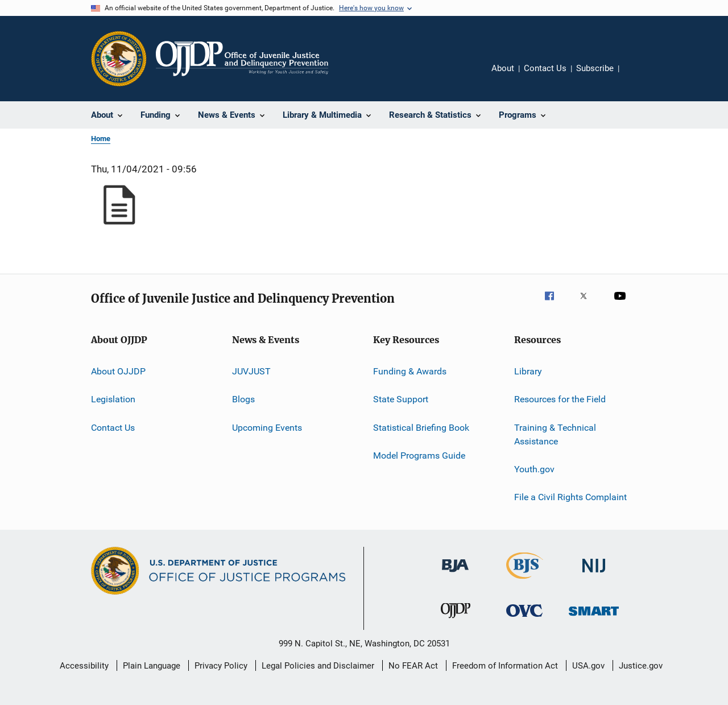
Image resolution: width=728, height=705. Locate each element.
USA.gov (588, 666)
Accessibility (84, 666)
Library (528, 371)
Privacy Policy (221, 666)
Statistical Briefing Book (421, 428)
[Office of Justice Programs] (119, 59)
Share (637, 76)
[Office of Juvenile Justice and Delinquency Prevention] (456, 620)
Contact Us (545, 68)
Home (101, 139)
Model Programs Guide (419, 455)
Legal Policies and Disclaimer (318, 666)
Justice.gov (641, 666)
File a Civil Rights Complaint (570, 497)
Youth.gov (534, 469)
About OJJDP (118, 371)
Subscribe (595, 68)
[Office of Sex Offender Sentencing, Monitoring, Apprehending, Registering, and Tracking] (594, 618)
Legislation (113, 399)
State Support (401, 399)
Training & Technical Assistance (555, 434)
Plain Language (152, 666)
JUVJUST (251, 371)
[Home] (242, 59)
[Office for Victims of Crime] (524, 619)
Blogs (243, 399)
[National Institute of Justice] (594, 574)
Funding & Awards (410, 371)
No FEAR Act (413, 666)
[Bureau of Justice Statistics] (525, 581)
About (503, 68)
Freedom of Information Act (505, 666)
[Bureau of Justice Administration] (455, 574)
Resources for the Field (560, 399)
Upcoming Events (267, 428)
